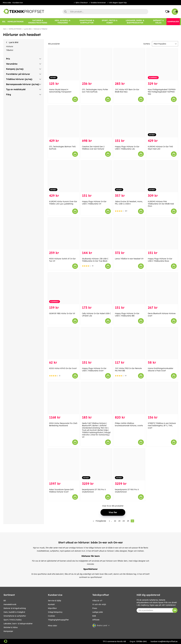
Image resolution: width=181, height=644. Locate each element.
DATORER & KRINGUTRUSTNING (15, 608)
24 (124, 521)
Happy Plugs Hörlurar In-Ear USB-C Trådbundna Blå (127, 315)
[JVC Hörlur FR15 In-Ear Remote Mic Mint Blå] (129, 343)
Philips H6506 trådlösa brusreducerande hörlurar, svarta (129, 424)
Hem (5, 29)
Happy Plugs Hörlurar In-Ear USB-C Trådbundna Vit (94, 203)
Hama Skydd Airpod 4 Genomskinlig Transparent (60, 91)
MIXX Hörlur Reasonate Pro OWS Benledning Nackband (63, 424)
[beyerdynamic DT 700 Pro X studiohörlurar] (96, 464)
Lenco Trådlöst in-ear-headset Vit (129, 259)
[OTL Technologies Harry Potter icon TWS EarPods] (96, 64)
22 (115, 521)
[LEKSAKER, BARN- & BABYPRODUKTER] (135, 22)
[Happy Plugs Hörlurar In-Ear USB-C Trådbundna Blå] (129, 288)
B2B (94, 616)
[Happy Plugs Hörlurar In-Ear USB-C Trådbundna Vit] (96, 176)
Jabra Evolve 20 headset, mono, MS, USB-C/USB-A (129, 203)
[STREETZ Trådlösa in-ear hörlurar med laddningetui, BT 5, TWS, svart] (162, 398)
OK (175, 610)
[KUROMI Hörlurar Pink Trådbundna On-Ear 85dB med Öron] (162, 176)
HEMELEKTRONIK (15, 29)
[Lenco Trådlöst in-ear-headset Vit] (129, 233)
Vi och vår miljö (99, 604)
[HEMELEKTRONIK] (16, 22)
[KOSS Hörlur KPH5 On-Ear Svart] (64, 343)
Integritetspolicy (55, 612)
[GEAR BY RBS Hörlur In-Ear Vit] (64, 288)
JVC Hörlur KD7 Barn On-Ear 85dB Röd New (127, 91)
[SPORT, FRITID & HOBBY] (110, 22)
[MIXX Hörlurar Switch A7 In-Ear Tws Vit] (64, 233)
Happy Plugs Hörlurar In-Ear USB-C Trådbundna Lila (127, 148)
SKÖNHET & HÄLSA (11, 627)
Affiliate (96, 620)
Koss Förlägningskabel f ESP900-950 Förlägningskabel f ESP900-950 (162, 92)
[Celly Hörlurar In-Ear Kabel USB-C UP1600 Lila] (96, 288)
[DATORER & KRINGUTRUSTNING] (38, 22)
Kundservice (18, 3)
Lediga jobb (98, 612)
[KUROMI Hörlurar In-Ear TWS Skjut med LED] (162, 121)
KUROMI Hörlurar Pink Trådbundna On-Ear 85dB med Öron (161, 204)
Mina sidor (7, 3)
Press (95, 608)
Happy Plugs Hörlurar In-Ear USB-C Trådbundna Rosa (160, 260)
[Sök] (105, 12)
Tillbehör (10, 50)
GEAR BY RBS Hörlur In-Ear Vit (62, 313)
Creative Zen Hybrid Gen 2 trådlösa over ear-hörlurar (93, 148)
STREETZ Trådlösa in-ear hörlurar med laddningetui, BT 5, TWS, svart (162, 426)
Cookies (51, 616)
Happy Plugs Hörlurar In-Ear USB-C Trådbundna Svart (94, 369)
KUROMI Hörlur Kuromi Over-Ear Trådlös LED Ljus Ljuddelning (63, 203)
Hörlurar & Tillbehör (40, 29)
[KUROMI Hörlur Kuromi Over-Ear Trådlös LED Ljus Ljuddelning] (64, 176)
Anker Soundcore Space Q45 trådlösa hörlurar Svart (61, 491)
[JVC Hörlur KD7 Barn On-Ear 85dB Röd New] (129, 64)
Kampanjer (8, 631)
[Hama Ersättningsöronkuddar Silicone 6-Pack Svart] (162, 343)
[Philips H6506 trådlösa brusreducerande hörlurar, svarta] (129, 398)
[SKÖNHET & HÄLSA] (158, 22)
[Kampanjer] (173, 22)
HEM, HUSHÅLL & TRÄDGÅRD (14, 612)
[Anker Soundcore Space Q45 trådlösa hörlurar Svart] (64, 464)
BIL (5, 601)
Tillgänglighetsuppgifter (58, 620)
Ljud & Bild (28, 29)
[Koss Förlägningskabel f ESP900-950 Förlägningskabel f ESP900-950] (162, 64)
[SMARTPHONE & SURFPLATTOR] (87, 22)
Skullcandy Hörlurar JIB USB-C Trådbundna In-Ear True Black (95, 260)
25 (128, 521)
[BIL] (4, 22)
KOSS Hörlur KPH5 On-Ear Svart (63, 368)
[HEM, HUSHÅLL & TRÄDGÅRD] (63, 22)
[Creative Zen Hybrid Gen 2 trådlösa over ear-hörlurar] (96, 121)
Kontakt (51, 604)
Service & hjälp (55, 601)
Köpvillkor (52, 608)
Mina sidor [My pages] (53, 626)
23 (119, 521)
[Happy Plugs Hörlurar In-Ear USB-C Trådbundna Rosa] (162, 233)
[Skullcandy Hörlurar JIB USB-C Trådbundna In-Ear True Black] (96, 233)
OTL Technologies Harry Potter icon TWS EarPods (95, 91)
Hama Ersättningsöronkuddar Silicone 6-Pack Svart (161, 369)
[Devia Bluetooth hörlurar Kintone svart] (162, 288)
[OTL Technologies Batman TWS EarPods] (64, 121)
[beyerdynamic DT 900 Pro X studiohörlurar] (129, 464)
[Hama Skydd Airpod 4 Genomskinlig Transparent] (64, 64)
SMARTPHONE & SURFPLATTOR (15, 616)
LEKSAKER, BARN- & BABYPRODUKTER (18, 624)
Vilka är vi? (97, 601)
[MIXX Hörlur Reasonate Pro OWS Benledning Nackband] (64, 398)
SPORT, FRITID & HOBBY (13, 620)
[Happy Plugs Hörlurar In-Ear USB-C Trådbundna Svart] (96, 343)
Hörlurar (10, 46)
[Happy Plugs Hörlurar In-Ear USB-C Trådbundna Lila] (129, 121)
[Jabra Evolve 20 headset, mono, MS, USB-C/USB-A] (129, 176)
